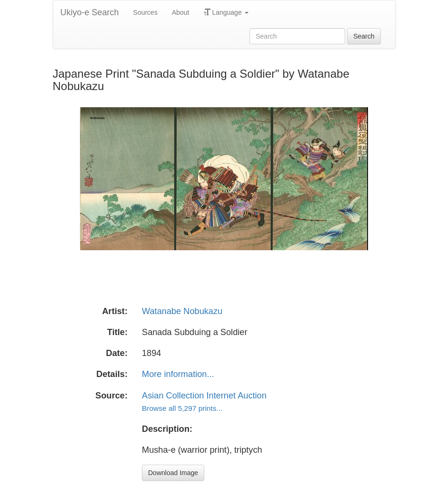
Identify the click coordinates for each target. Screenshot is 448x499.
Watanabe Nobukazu (182, 311)
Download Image (173, 473)
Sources (145, 12)
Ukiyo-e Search (90, 12)
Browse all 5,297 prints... (182, 408)
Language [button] (226, 12)
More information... (178, 374)
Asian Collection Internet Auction (204, 396)
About (181, 12)
